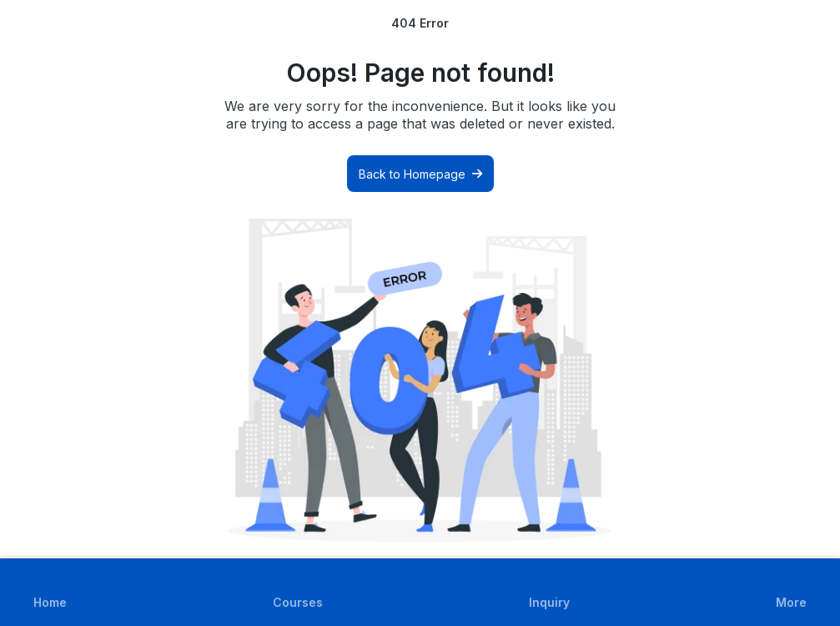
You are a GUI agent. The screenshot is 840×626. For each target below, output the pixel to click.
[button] (791, 592)
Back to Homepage (420, 174)
